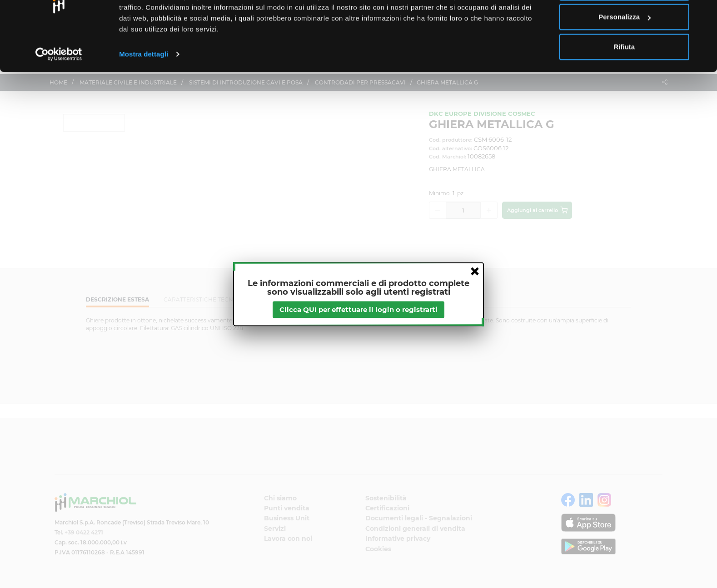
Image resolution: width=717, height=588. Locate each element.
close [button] (475, 271)
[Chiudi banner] (703, 14)
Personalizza (625, 54)
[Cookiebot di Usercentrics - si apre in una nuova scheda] (59, 91)
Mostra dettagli (144, 91)
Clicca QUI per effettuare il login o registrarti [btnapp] (358, 309)
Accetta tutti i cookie (625, 24)
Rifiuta (625, 83)
